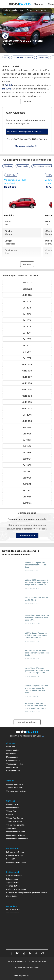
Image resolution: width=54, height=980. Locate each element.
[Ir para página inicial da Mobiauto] (20, 4)
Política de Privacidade (16, 889)
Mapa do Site (12, 896)
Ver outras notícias (27, 722)
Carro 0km (11, 747)
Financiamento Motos (15, 835)
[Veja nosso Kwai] (42, 953)
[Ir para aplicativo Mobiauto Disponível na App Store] (27, 944)
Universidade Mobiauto (16, 862)
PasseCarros (12, 859)
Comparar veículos (26, 146)
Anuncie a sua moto (15, 788)
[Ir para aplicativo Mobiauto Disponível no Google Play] (27, 936)
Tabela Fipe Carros (15, 818)
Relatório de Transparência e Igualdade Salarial (27, 893)
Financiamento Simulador (17, 839)
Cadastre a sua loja (14, 855)
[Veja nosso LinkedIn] (30, 953)
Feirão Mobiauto (13, 771)
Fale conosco (12, 879)
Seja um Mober (13, 882)
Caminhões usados (15, 764)
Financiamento (13, 808)
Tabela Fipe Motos (14, 821)
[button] (8, 166)
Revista (10, 815)
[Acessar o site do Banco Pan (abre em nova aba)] (36, 975)
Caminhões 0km (13, 760)
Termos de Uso (13, 886)
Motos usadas (12, 757)
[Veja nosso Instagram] (24, 953)
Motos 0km (11, 754)
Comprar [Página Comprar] (39, 4)
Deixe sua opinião (27, 535)
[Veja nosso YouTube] (18, 953)
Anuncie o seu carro (15, 784)
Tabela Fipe (11, 811)
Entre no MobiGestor (15, 852)
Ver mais (27, 102)
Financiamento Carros (16, 832)
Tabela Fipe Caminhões (16, 825)
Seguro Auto (12, 828)
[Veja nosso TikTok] (36, 953)
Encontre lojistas (13, 767)
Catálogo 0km (12, 804)
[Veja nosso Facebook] (12, 953)
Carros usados (13, 750)
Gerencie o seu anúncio (16, 791)
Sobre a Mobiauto (14, 876)
